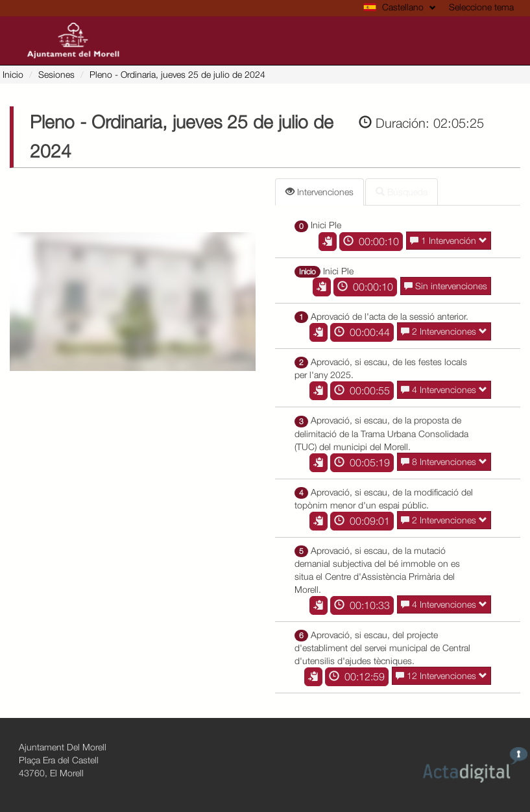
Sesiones (56, 74)
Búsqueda (402, 192)
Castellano (400, 7)
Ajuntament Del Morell (63, 747)
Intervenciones (319, 192)
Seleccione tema (481, 7)
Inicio (13, 74)
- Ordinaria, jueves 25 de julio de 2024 (177, 74)
